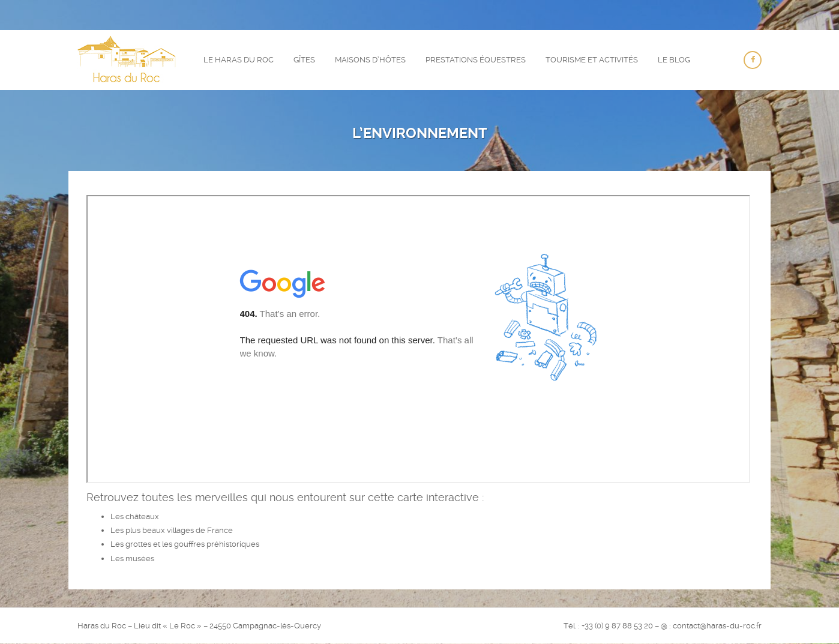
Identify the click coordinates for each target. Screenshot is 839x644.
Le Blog (674, 60)
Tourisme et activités (592, 60)
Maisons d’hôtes (370, 60)
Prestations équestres (476, 60)
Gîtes (304, 60)
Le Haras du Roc (239, 60)
